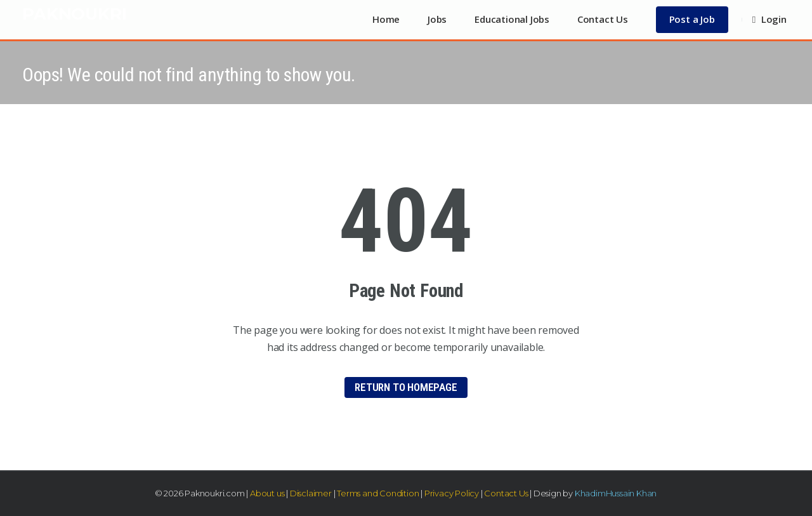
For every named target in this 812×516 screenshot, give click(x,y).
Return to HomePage (406, 387)
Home (386, 19)
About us (267, 493)
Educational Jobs (512, 19)
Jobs (437, 19)
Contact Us (603, 19)
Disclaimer (311, 493)
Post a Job (692, 19)
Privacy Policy (452, 493)
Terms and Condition (378, 493)
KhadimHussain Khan (616, 493)
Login (769, 19)
